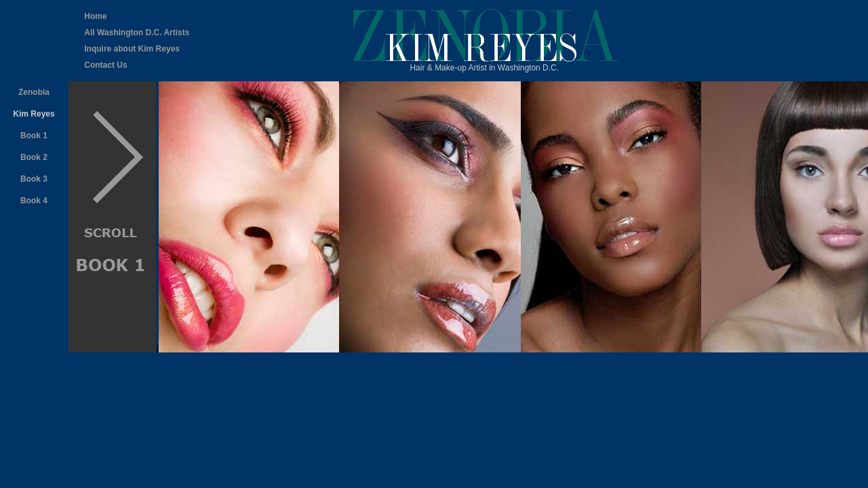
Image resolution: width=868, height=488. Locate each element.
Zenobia (34, 92)
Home (95, 16)
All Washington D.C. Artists (137, 33)
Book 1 (34, 136)
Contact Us (105, 65)
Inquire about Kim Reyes (132, 49)
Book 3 (34, 179)
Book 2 (34, 157)
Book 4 (34, 201)
